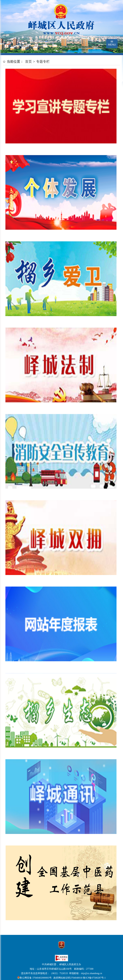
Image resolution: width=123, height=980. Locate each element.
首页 (28, 62)
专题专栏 (43, 62)
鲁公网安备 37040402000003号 (34, 978)
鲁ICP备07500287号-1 (94, 978)
